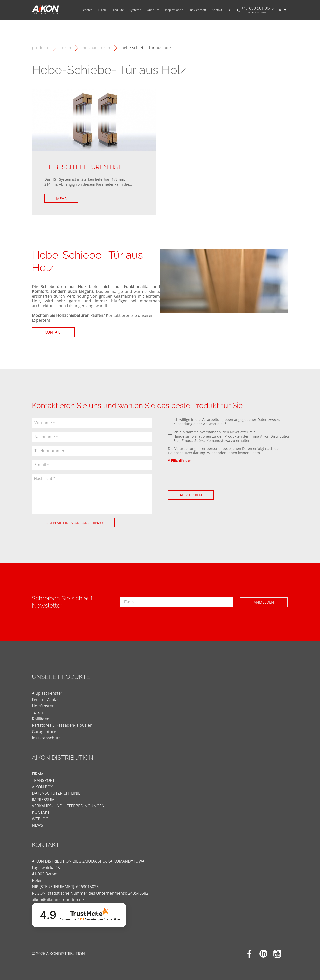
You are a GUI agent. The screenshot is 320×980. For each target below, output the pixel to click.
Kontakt (217, 10)
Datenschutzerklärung (187, 453)
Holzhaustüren (96, 48)
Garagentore (44, 732)
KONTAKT (41, 812)
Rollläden (41, 719)
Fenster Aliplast (46, 700)
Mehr (61, 198)
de (281, 10)
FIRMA (38, 774)
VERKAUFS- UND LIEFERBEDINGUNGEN (68, 806)
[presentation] (206, 477)
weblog (40, 819)
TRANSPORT (43, 780)
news (38, 825)
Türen (102, 10)
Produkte (118, 10)
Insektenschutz (46, 738)
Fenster (87, 10)
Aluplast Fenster (47, 693)
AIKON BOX (42, 787)
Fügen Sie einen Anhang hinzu (73, 523)
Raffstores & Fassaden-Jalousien (62, 725)
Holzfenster (43, 706)
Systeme (135, 10)
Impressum (43, 800)
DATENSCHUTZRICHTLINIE (56, 793)
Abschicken (191, 495)
